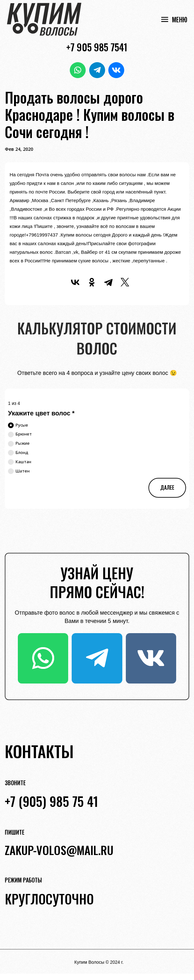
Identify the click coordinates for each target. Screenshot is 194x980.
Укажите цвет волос (41, 413)
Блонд (18, 453)
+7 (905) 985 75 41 (51, 801)
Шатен (19, 471)
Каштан (20, 462)
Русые (18, 425)
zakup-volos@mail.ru (59, 850)
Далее (167, 487)
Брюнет (20, 434)
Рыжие (19, 443)
